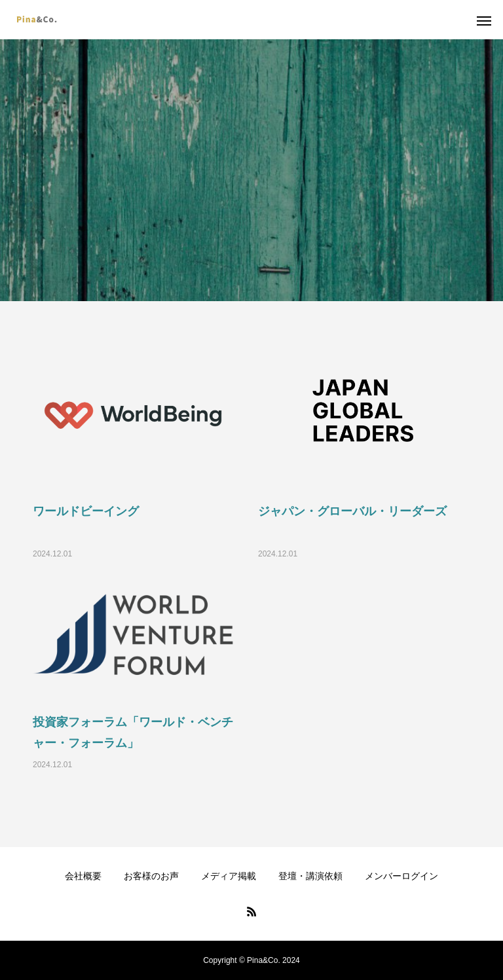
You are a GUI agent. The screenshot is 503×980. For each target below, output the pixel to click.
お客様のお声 (151, 876)
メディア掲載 (229, 876)
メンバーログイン (401, 876)
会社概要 (83, 876)
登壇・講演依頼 (310, 876)
